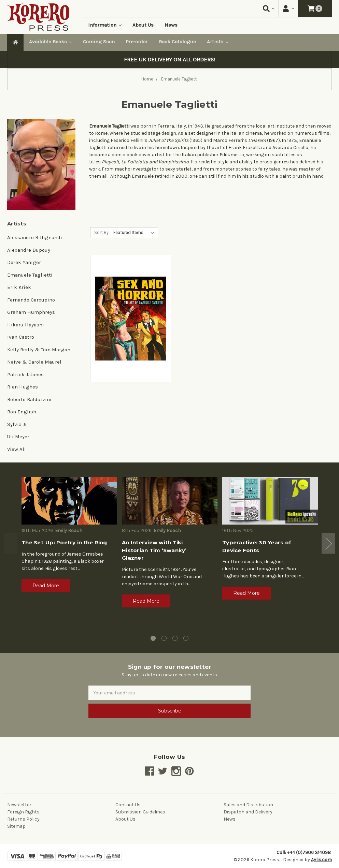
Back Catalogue (177, 42)
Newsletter (19, 805)
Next (328, 543)
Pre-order (137, 42)
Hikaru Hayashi (26, 325)
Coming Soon (99, 42)
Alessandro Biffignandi (35, 237)
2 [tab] (164, 638)
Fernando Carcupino (31, 300)
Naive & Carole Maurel (34, 362)
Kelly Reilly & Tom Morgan (39, 350)
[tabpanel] (69, 537)
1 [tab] (153, 638)
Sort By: (102, 232)
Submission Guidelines (140, 812)
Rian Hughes (23, 387)
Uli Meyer (18, 437)
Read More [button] (46, 586)
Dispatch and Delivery (248, 812)
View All (17, 449)
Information (105, 25)
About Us (143, 25)
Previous (11, 543)
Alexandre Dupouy (29, 250)
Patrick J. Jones (25, 374)
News (171, 25)
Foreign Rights (23, 812)
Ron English (22, 412)
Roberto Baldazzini (29, 399)
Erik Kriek (19, 287)
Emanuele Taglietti (30, 275)
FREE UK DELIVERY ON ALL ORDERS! (169, 60)
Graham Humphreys (31, 312)
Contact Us (128, 805)
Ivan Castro (21, 337)
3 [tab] (175, 638)
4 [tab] (186, 638)
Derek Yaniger (24, 262)
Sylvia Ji (17, 424)
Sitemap (16, 826)
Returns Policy (23, 819)
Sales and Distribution (248, 805)
